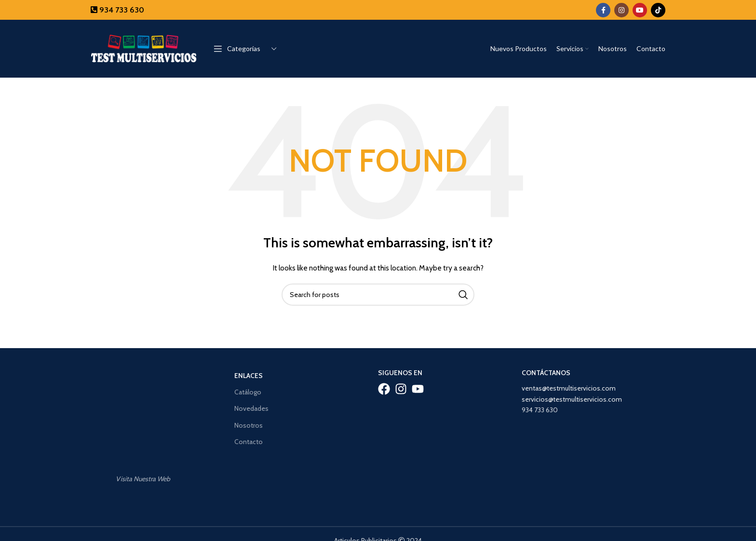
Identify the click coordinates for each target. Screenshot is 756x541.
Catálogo (248, 392)
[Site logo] (144, 48)
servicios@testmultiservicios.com (572, 399)
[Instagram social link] (621, 10)
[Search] (378, 295)
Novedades (251, 408)
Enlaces (249, 376)
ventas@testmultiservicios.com (569, 388)
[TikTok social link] (658, 10)
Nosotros (249, 425)
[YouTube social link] (640, 10)
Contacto (249, 442)
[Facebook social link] (603, 10)
